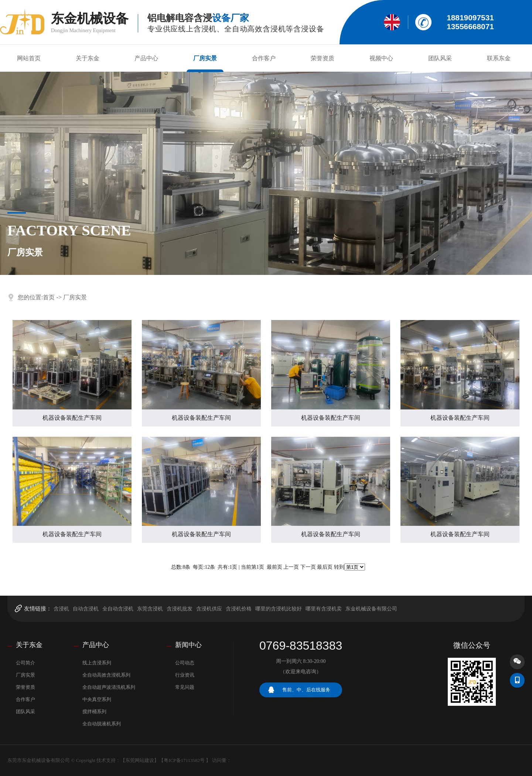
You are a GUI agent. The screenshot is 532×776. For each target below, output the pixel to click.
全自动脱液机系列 (102, 724)
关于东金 (88, 58)
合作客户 (264, 58)
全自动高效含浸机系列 (106, 675)
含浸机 (61, 609)
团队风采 (440, 58)
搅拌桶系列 (94, 712)
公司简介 (25, 663)
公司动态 (185, 663)
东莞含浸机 (150, 609)
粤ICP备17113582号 (184, 760)
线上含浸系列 (97, 663)
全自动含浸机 (118, 609)
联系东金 (499, 58)
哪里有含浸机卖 (324, 609)
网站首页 (29, 58)
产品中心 (146, 58)
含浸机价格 (239, 609)
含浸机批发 (180, 609)
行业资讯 (185, 675)
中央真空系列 (97, 699)
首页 (49, 297)
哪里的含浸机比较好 (279, 609)
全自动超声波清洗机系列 (109, 687)
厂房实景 (205, 58)
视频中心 (381, 58)
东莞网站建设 (140, 760)
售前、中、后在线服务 (306, 690)
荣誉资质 (323, 58)
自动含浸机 (86, 609)
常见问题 (185, 687)
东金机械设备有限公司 (371, 609)
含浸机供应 (209, 609)
